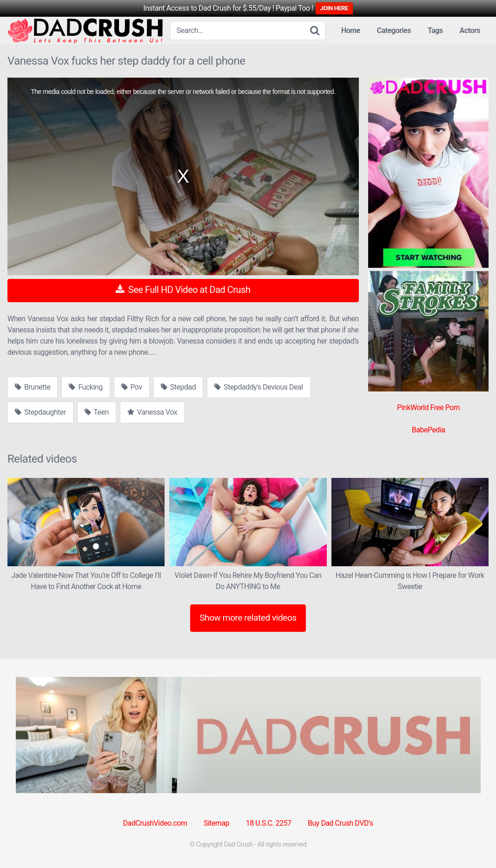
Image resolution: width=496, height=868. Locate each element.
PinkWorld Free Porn (428, 407)
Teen (97, 412)
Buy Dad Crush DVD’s (340, 823)
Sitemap (216, 823)
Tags (435, 30)
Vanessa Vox (152, 412)
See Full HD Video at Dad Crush (183, 290)
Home (351, 30)
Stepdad (178, 387)
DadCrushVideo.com (155, 823)
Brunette (33, 387)
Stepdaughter (40, 412)
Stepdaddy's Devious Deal (258, 387)
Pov (132, 387)
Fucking (86, 387)
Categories (394, 30)
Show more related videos (248, 618)
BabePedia (429, 430)
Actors (470, 30)
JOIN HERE (334, 8)
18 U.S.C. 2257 (269, 823)
